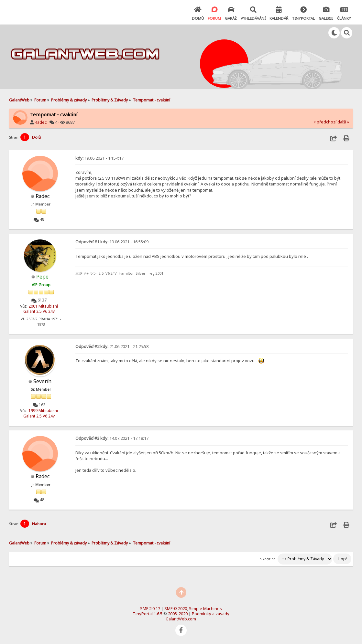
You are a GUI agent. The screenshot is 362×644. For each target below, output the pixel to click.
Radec (41, 122)
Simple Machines (205, 608)
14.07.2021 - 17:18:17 (112, 438)
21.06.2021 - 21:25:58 (112, 346)
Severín (42, 381)
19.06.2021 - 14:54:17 (99, 158)
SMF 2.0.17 (150, 608)
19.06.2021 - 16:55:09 (112, 242)
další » (343, 122)
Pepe (42, 277)
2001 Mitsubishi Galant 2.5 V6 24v (41, 309)
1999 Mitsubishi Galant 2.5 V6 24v (41, 413)
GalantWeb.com (181, 619)
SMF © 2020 (176, 608)
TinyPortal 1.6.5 (148, 614)
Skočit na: (268, 559)
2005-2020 (178, 614)
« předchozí (325, 122)
